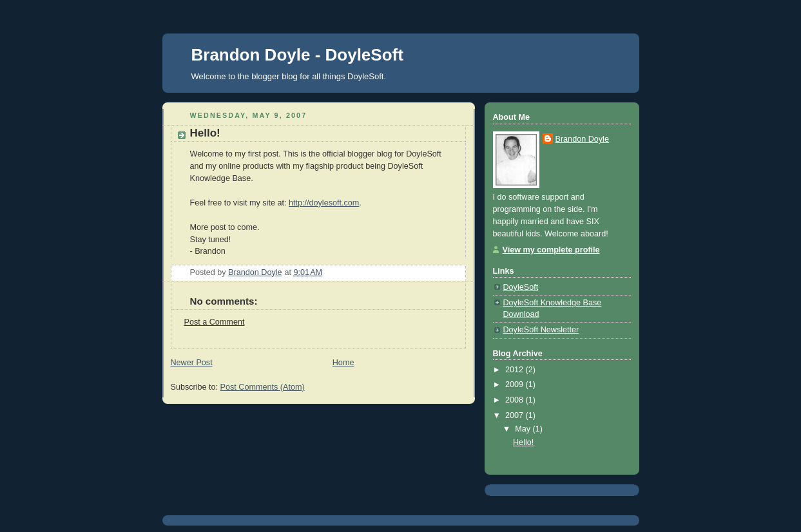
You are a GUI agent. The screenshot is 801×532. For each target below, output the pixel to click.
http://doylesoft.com (324, 203)
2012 (516, 370)
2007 (516, 415)
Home (343, 363)
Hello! (523, 442)
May (524, 429)
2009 (516, 385)
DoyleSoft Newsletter (541, 330)
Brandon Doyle (582, 139)
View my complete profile (551, 250)
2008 (516, 400)
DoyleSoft (521, 287)
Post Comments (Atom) (263, 387)
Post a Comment (215, 322)
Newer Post (192, 363)
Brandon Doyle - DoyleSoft (297, 55)
